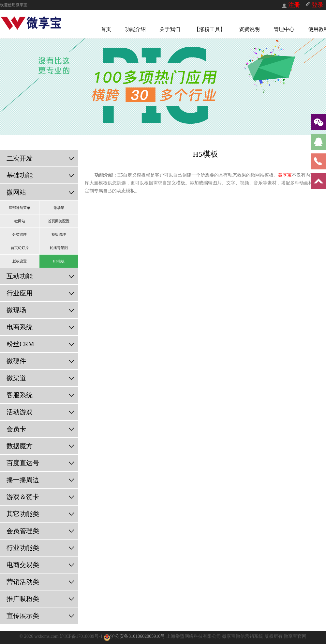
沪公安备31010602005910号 (134, 636)
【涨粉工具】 (210, 29)
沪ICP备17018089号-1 (82, 636)
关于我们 (170, 29)
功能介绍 (135, 29)
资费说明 (249, 29)
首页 (106, 29)
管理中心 (284, 29)
